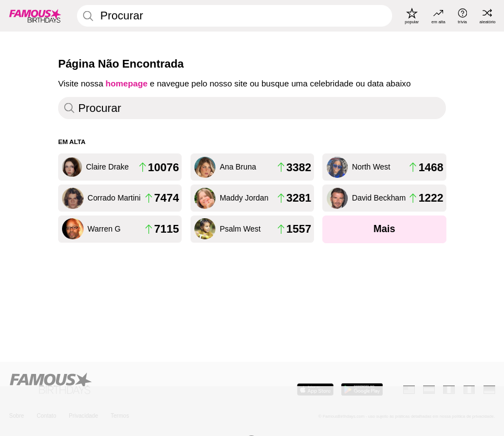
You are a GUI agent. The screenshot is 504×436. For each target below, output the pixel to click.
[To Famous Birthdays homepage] (35, 16)
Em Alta (72, 142)
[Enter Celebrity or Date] (235, 16)
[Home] (127, 384)
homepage (127, 83)
